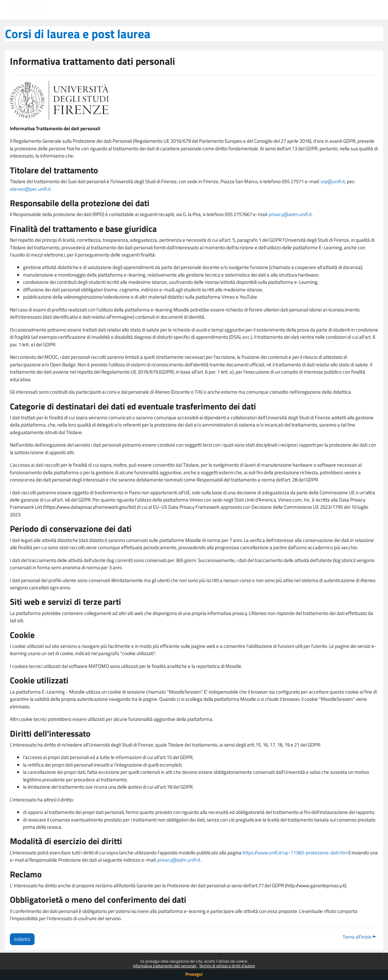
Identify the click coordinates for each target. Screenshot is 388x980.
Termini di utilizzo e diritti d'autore (227, 966)
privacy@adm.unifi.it (290, 214)
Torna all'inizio (359, 937)
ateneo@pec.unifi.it (30, 189)
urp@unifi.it (333, 181)
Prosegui (194, 974)
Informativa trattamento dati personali (165, 966)
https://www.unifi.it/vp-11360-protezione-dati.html (296, 853)
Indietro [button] (22, 939)
